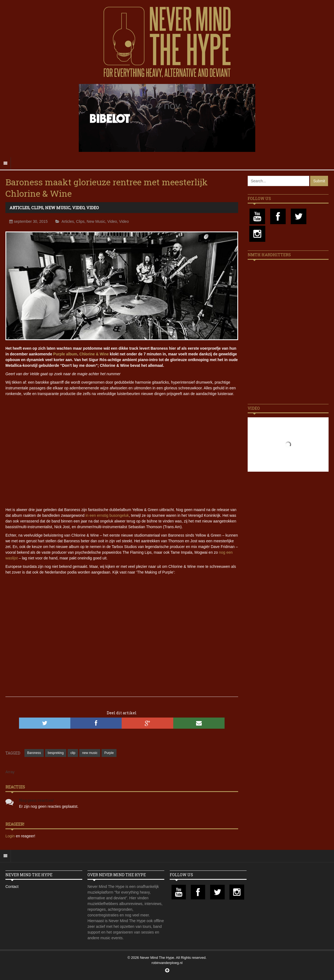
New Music (58, 208)
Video (78, 208)
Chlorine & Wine (94, 354)
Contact (12, 887)
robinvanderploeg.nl (167, 963)
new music (90, 753)
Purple (109, 753)
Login (11, 836)
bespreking (56, 753)
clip (73, 753)
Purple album (65, 354)
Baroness (34, 753)
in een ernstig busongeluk (107, 515)
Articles (19, 208)
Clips (37, 208)
